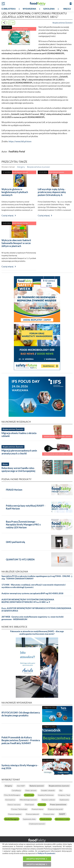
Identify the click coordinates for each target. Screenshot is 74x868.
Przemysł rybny (49, 814)
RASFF (62, 814)
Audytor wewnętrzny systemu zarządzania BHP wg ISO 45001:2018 (32, 593)
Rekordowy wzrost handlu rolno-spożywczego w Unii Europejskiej (18, 469)
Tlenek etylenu (46, 819)
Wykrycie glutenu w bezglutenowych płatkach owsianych (15, 192)
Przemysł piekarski (32, 814)
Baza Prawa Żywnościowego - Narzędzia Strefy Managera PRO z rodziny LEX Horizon (23, 524)
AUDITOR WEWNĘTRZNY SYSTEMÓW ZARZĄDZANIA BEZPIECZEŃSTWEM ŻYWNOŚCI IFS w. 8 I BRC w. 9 (28, 601)
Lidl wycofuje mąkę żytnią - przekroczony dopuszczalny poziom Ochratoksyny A (52, 192)
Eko (61, 790)
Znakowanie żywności (37, 824)
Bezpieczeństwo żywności (39, 167)
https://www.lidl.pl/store (20, 141)
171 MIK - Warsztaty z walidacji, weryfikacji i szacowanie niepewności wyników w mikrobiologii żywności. (34, 586)
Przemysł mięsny (38, 809)
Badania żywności (37, 786)
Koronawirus (10, 800)
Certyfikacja (16, 790)
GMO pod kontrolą (15, 542)
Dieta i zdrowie (31, 790)
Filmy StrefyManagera (12, 795)
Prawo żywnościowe (58, 804)
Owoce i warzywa (14, 805)
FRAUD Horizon (14, 490)
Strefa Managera (12, 819)
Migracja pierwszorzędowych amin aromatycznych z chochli (19, 452)
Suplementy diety (29, 819)
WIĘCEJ (67, 9)
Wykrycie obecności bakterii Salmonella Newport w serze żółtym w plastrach (16, 243)
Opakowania (64, 800)
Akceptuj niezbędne (36, 864)
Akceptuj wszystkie (36, 859)
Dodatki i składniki (48, 790)
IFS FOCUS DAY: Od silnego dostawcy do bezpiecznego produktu (21, 714)
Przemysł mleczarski (55, 809)
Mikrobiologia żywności (28, 800)
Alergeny (21, 167)
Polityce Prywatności (46, 853)
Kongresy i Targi (64, 795)
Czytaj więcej (7, 215)
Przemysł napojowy (15, 814)
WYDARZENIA (29, 9)
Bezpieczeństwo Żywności (63, 23)
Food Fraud (29, 795)
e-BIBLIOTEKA (9, 9)
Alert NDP (21, 786)
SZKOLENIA (49, 9)
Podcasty (42, 805)
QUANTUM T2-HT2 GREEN (20, 559)
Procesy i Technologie (19, 809)
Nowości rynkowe (48, 800)
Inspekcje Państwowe (46, 795)
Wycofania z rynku (62, 819)
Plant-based (29, 805)
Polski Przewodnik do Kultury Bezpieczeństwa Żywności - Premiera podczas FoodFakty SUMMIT (21, 740)
